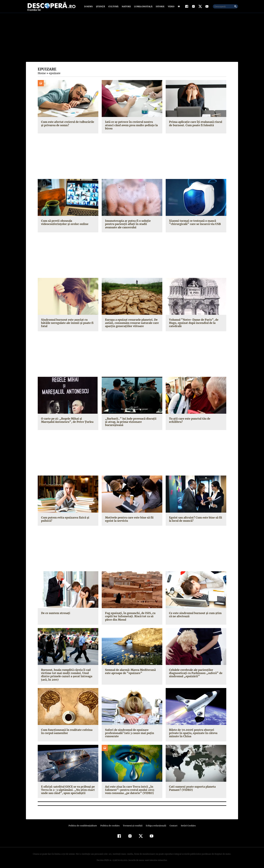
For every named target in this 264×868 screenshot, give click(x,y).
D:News (89, 7)
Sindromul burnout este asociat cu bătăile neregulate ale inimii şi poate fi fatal (66, 324)
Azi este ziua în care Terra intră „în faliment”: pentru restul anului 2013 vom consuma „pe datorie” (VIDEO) (132, 788)
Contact (172, 824)
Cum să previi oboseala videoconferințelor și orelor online (64, 224)
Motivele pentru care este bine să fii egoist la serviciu (129, 517)
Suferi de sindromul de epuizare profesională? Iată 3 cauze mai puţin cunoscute (129, 731)
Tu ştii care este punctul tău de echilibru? (196, 420)
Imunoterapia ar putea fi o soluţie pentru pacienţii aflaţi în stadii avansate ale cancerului (132, 225)
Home (42, 75)
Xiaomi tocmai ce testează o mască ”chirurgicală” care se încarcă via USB (194, 224)
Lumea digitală (143, 7)
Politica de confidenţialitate (84, 824)
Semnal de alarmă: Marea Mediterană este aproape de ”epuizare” (130, 670)
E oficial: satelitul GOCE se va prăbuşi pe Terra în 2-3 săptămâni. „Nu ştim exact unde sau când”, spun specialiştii (68, 788)
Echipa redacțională (155, 824)
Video (170, 7)
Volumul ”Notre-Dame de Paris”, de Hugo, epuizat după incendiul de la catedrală (192, 324)
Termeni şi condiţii (132, 824)
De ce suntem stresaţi (55, 611)
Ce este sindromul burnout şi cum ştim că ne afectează (195, 613)
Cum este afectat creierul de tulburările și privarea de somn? (67, 125)
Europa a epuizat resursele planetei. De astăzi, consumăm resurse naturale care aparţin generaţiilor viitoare (131, 324)
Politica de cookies (110, 824)
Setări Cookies (186, 824)
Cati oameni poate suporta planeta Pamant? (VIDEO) (192, 787)
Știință (101, 7)
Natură (126, 7)
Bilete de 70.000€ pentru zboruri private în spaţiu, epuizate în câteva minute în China (196, 731)
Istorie (159, 7)
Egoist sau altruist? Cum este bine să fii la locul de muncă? (195, 517)
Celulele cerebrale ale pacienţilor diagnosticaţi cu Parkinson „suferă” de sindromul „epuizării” (194, 671)
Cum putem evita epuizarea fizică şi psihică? (65, 517)
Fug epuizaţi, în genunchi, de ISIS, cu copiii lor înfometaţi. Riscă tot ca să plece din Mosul (132, 615)
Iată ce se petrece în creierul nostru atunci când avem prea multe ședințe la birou (131, 127)
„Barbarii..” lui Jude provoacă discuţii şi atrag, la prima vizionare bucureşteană (130, 422)
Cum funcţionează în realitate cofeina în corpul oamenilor (68, 730)
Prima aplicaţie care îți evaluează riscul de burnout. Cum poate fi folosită (195, 125)
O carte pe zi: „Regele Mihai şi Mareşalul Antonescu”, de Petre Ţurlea (68, 422)
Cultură (113, 7)
